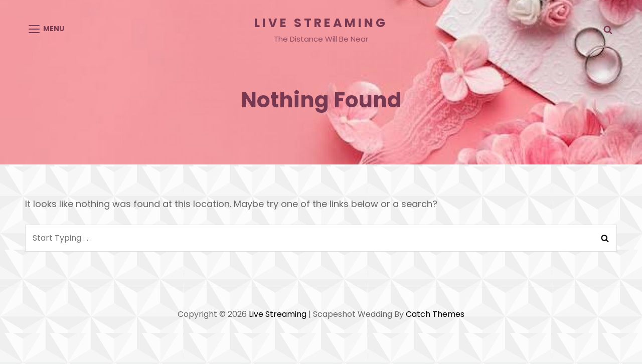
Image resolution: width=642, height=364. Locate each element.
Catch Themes (435, 314)
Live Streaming (321, 23)
